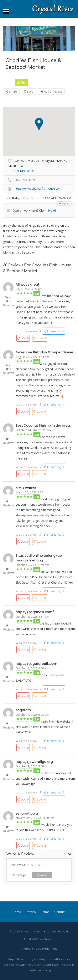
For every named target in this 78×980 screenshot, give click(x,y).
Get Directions (24, 171)
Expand (64, 203)
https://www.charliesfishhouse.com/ (39, 188)
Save (29, 92)
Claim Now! (47, 210)
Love (40, 338)
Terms (45, 912)
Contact (60, 912)
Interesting (54, 331)
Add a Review (51, 92)
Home (17, 912)
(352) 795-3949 (25, 180)
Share (11, 92)
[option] (39, 38)
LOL (23, 338)
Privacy (31, 912)
